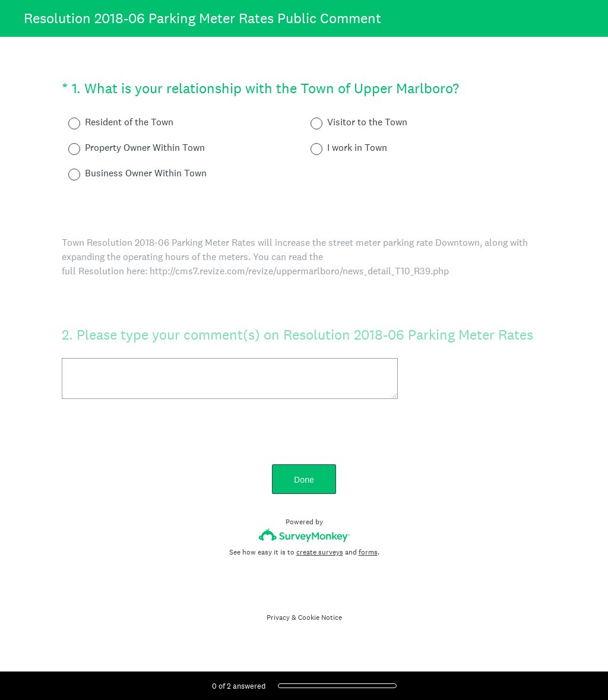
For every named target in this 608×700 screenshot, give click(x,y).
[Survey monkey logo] (304, 535)
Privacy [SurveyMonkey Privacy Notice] (278, 617)
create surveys (320, 552)
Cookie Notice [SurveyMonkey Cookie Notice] (320, 617)
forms (368, 552)
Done (304, 479)
